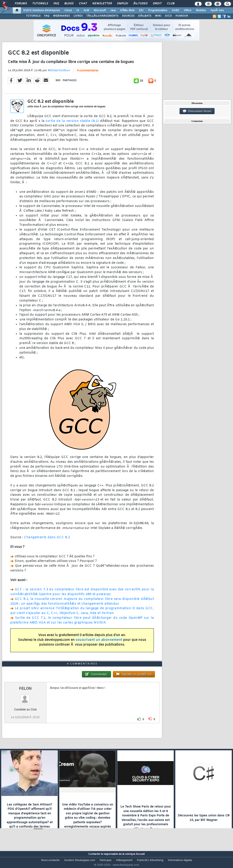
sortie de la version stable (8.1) (72, 124)
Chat (83, 4)
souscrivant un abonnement (99, 643)
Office (188, 10)
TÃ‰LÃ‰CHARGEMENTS (102, 16)
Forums (21, 4)
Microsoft (100, 10)
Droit (157, 4)
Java (113, 10)
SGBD (176, 10)
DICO (168, 16)
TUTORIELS (33, 16)
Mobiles (201, 10)
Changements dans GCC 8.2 (47, 540)
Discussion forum (197, 111)
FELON (25, 697)
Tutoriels (40, 4)
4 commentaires (88, 73)
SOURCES (128, 16)
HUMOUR (182, 16)
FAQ (56, 4)
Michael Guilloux (59, 73)
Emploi (123, 4)
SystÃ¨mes (217, 10)
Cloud (68, 10)
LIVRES (78, 16)
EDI (141, 10)
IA (78, 10)
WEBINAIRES (61, 16)
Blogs (69, 4)
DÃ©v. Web (127, 10)
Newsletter (102, 4)
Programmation (158, 10)
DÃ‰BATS (145, 16)
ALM (86, 10)
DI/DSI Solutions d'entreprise (42, 10)
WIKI (158, 16)
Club (171, 4)
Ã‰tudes (140, 4)
